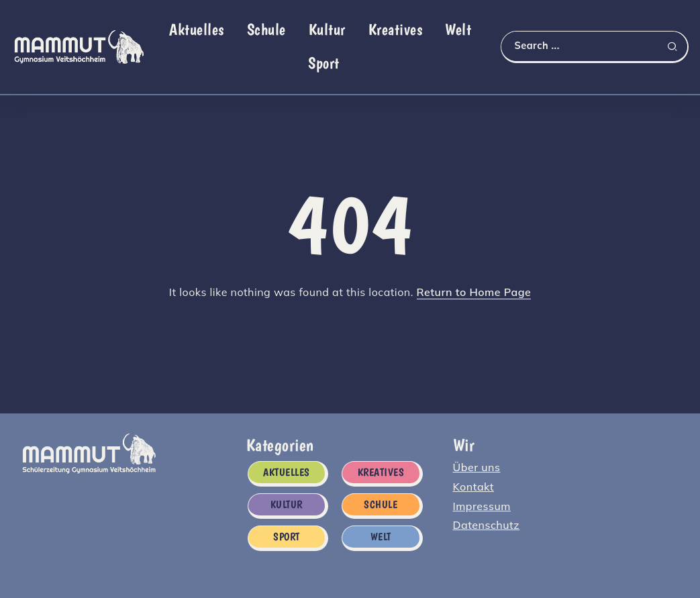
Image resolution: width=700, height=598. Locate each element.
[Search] (594, 46)
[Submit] (677, 46)
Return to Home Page (474, 292)
